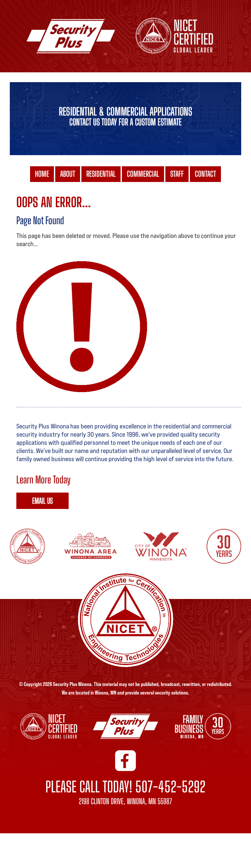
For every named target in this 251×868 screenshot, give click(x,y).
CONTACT (205, 175)
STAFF (177, 175)
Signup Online (42, 501)
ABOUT (68, 175)
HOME (42, 175)
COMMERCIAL (143, 175)
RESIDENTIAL (101, 175)
